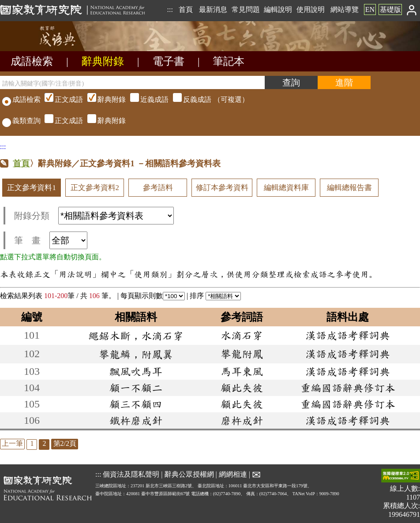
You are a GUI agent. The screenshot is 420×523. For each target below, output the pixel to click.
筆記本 (229, 61)
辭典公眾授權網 (189, 474)
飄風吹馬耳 (136, 371)
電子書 (169, 61)
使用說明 (311, 9)
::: (170, 9)
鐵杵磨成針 (136, 420)
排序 (215, 296)
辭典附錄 (103, 61)
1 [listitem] (32, 443)
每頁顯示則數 (153, 296)
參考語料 (158, 188)
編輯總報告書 (349, 188)
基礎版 (390, 9)
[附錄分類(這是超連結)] (116, 216)
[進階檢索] (344, 82)
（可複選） (146, 99)
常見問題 (246, 9)
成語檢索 (32, 61)
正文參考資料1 (31, 188)
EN (370, 9)
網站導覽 (345, 9)
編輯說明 (278, 9)
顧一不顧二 (136, 388)
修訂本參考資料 (222, 188)
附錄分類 (94, 216)
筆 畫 (51, 240)
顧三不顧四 (136, 404)
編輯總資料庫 (286, 188)
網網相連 (233, 474)
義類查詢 (21, 121)
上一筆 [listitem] (12, 443)
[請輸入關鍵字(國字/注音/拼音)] (132, 82)
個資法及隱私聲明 (131, 474)
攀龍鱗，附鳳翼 (136, 354)
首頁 (186, 9)
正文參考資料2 (95, 188)
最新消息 (213, 9)
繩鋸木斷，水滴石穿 (136, 336)
